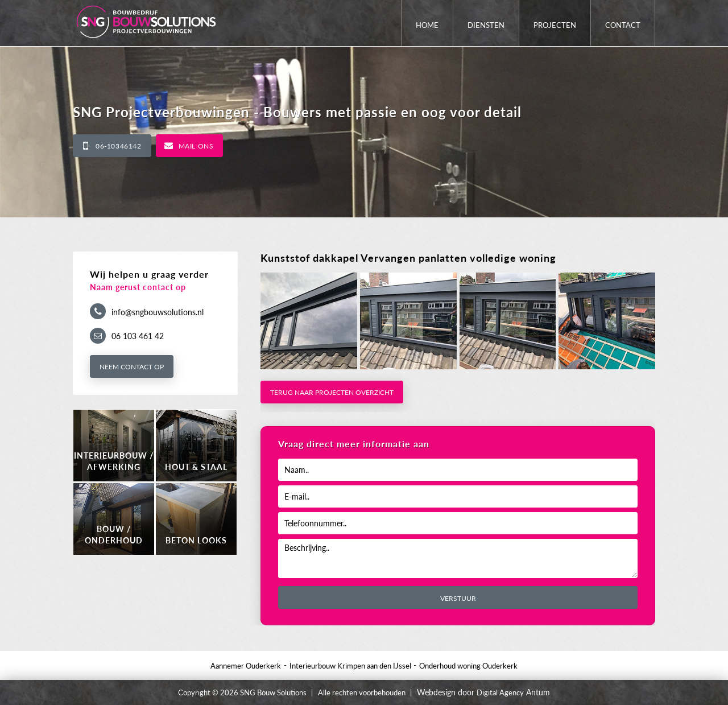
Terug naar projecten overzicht (332, 392)
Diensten (486, 25)
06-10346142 (119, 146)
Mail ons (196, 146)
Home (427, 25)
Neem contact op (132, 367)
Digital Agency (500, 692)
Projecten (555, 25)
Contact (623, 25)
